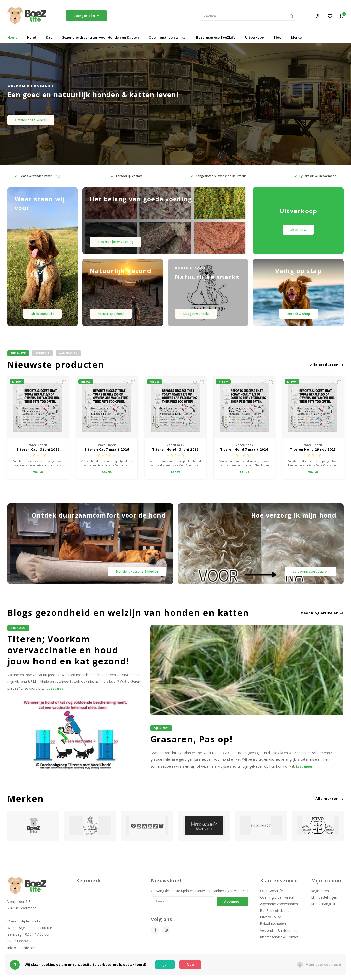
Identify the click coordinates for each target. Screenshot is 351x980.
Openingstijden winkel (168, 41)
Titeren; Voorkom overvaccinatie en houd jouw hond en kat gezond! (68, 655)
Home (12, 41)
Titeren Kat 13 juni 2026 (107, 454)
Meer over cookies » (323, 965)
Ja (165, 965)
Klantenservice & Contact (279, 942)
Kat (49, 41)
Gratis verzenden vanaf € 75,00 (39, 180)
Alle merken (330, 804)
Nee (190, 965)
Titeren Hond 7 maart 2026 (313, 454)
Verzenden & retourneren (280, 936)
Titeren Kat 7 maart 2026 (175, 454)
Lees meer (57, 694)
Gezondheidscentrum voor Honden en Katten (100, 41)
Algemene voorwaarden (279, 909)
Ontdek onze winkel (31, 124)
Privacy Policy (270, 922)
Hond (32, 41)
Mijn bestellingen (324, 902)
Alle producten (327, 368)
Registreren (320, 896)
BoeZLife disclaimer (275, 916)
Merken (297, 41)
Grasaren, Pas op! (191, 744)
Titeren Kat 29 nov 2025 (38, 454)
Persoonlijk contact (127, 180)
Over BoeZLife (271, 896)
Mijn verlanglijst (323, 909)
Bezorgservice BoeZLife (216, 41)
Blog (278, 41)
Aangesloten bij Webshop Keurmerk (218, 180)
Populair (42, 357)
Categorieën (86, 18)
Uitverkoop (255, 41)
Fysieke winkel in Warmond (315, 180)
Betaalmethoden (273, 929)
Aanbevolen (68, 357)
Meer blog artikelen (322, 618)
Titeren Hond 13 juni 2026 (244, 454)
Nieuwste (18, 357)
